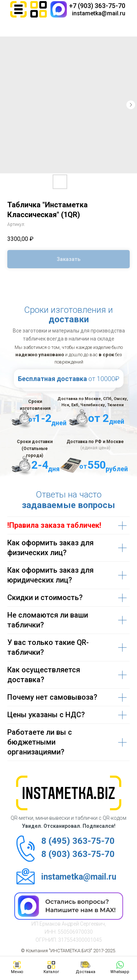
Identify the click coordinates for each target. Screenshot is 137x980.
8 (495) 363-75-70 (78, 841)
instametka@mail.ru (99, 13)
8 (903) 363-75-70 (78, 854)
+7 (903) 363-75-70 (97, 6)
